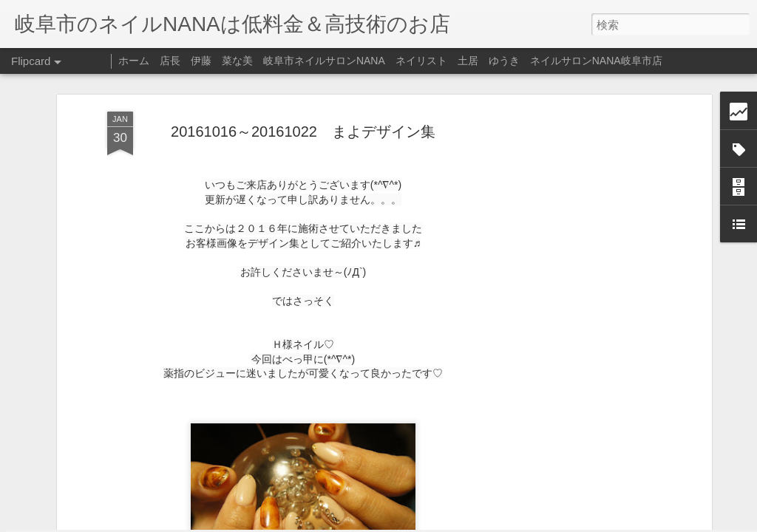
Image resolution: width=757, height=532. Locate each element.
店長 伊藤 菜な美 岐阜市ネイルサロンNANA (272, 61)
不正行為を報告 (468, 522)
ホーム (134, 61)
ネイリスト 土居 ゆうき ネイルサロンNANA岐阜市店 (529, 61)
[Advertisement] (580, 250)
